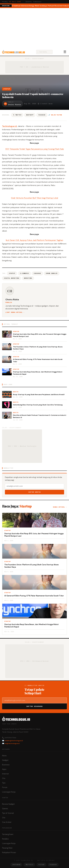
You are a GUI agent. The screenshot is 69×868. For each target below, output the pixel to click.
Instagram (16, 865)
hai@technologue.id (12, 743)
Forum (5, 787)
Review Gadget (8, 804)
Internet (5, 774)
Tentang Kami (8, 834)
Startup (7, 89)
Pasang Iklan (7, 848)
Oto (4, 778)
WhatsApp (30, 115)
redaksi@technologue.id (14, 741)
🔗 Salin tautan (55, 115)
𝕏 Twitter (17, 115)
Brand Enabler (52, 273)
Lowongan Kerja (9, 792)
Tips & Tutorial (8, 813)
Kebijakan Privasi (9, 852)
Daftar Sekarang (34, 706)
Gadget (5, 760)
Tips (4, 783)
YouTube (41, 865)
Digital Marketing (12, 278)
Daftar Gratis (35, 492)
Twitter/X (29, 865)
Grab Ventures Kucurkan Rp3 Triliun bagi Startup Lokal (34, 198)
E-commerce (24, 273)
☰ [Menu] (65, 52)
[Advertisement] (34, 28)
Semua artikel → (60, 507)
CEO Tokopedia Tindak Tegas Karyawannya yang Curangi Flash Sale (35, 149)
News (4, 756)
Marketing (28, 278)
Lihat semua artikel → (15, 312)
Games (5, 809)
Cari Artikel (7, 822)
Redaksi (5, 839)
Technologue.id (9, 126)
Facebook (42, 115)
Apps (4, 769)
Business (6, 765)
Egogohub (37, 273)
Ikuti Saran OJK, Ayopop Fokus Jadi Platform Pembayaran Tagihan (34, 240)
